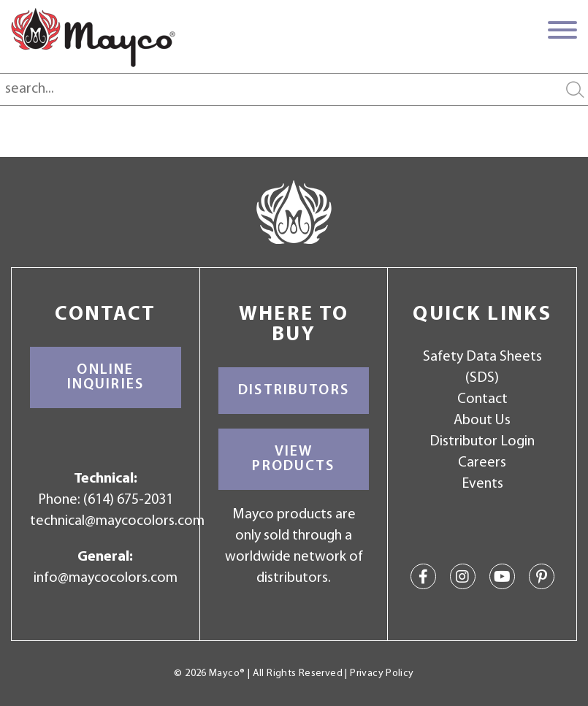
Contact (482, 399)
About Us (482, 421)
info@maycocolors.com (106, 578)
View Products (293, 459)
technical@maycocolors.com (117, 521)
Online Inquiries (106, 377)
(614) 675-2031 (128, 500)
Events (482, 484)
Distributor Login (482, 442)
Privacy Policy (382, 674)
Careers (482, 463)
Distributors (294, 391)
